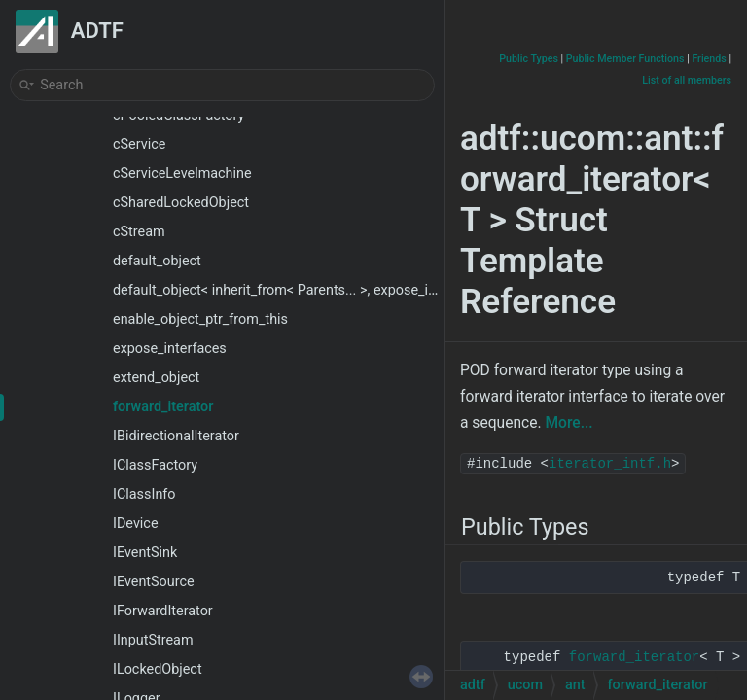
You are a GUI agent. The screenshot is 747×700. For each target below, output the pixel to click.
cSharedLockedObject (181, 203)
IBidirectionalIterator (176, 436)
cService (139, 144)
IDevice (136, 524)
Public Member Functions (625, 59)
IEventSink (145, 553)
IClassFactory (155, 465)
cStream (139, 232)
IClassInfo (144, 494)
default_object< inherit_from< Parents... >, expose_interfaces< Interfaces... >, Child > (372, 290)
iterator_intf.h (610, 464)
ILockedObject (158, 669)
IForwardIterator (163, 611)
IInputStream (153, 640)
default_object (157, 261)
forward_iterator (163, 407)
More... (569, 423)
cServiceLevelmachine (182, 174)
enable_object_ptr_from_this (200, 319)
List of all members (687, 80)
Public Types (529, 59)
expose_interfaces (170, 349)
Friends (709, 59)
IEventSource (154, 582)
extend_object (156, 378)
